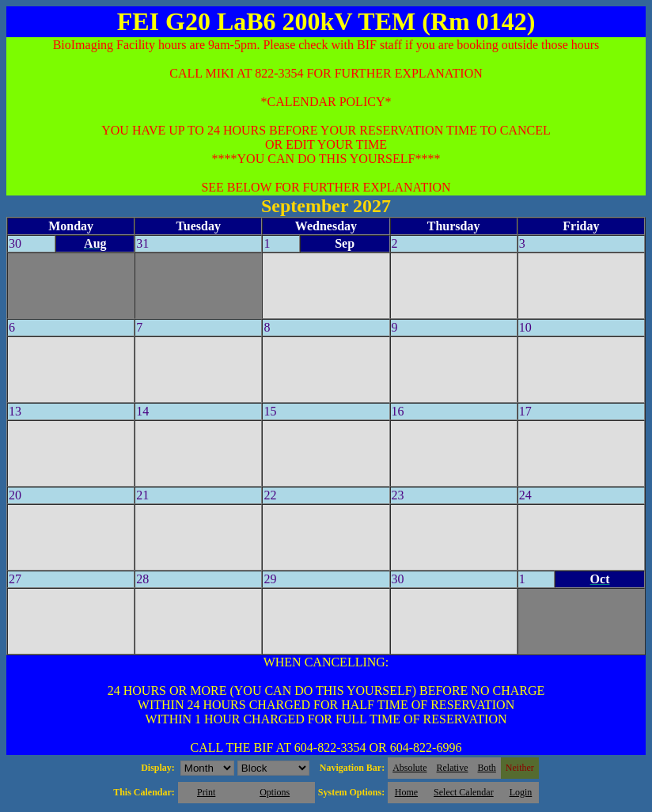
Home (406, 792)
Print (206, 792)
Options (275, 792)
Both (487, 768)
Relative (453, 768)
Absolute (409, 768)
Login (521, 792)
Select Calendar (464, 792)
